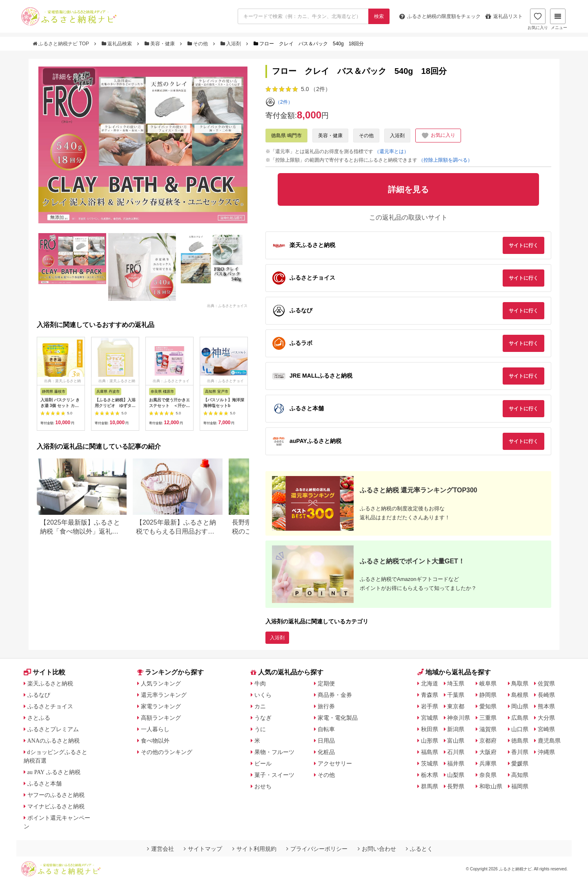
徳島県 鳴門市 (286, 136)
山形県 (430, 741)
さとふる (39, 718)
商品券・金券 (335, 695)
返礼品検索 (118, 44)
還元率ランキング (164, 695)
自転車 (326, 729)
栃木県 (430, 775)
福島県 (430, 752)
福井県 (456, 763)
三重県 (488, 718)
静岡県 (488, 695)
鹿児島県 (549, 741)
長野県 (456, 786)
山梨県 (456, 775)
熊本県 (546, 706)
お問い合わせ (377, 849)
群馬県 (430, 786)
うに (260, 729)
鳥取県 (520, 683)
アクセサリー (335, 763)
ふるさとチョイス (50, 706)
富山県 (456, 741)
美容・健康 (160, 44)
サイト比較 (45, 672)
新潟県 (456, 729)
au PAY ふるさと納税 (54, 772)
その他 (198, 44)
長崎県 (546, 695)
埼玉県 (456, 683)
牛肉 (260, 683)
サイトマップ (203, 849)
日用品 (326, 741)
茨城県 (430, 763)
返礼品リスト (504, 16)
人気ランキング (161, 683)
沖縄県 (546, 752)
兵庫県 (488, 763)
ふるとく (419, 849)
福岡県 (520, 786)
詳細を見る (69, 77)
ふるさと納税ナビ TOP (61, 44)
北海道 (430, 683)
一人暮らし (155, 729)
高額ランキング (161, 718)
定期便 (326, 683)
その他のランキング (167, 752)
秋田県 (430, 729)
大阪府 (488, 752)
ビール (263, 763)
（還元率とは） (392, 151)
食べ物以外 (155, 741)
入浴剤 (232, 44)
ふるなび (39, 695)
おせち (263, 786)
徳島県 (520, 741)
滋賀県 (488, 729)
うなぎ (263, 718)
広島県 (520, 718)
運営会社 (160, 849)
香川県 (520, 752)
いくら (263, 695)
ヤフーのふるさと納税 (56, 795)
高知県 (520, 775)
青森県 (430, 695)
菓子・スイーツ (274, 775)
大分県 (546, 718)
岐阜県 (488, 683)
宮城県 (430, 718)
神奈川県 (459, 718)
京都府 (488, 741)
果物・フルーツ (274, 752)
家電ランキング (161, 706)
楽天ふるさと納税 (50, 683)
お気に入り (538, 19)
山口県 (520, 729)
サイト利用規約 (254, 849)
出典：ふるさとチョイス (227, 305)
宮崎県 (546, 729)
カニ (260, 706)
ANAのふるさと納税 (53, 741)
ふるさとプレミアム (53, 729)
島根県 (520, 695)
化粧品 (326, 752)
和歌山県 (491, 786)
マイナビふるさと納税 (56, 806)
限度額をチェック (440, 16)
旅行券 (326, 706)
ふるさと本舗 (45, 783)
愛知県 (488, 706)
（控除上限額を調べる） (445, 160)
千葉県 (456, 695)
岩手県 (430, 706)
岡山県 (520, 706)
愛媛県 (520, 763)
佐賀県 (546, 683)
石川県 (456, 752)
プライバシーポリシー (317, 849)
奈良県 (488, 775)
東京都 (456, 706)
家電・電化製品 (338, 718)
